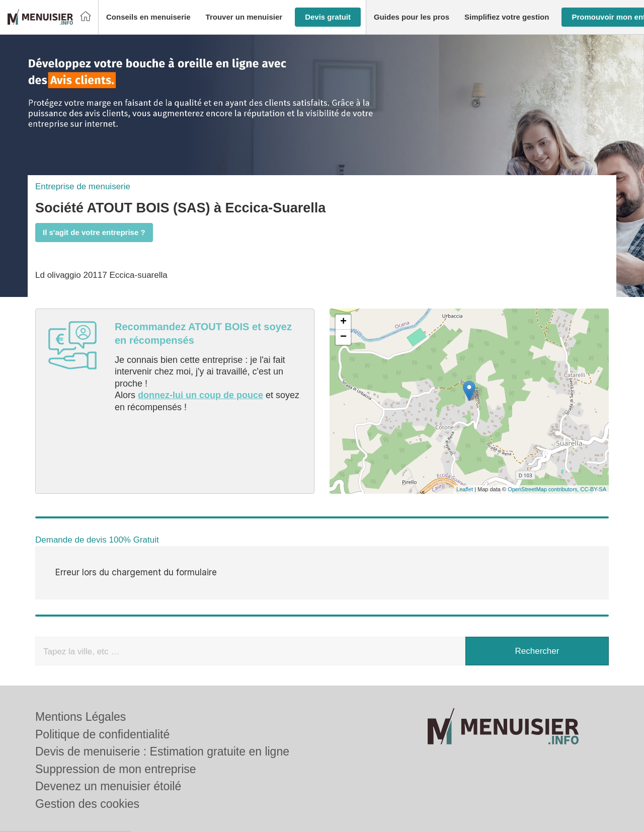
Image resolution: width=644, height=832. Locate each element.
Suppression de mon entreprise (116, 730)
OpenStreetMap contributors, (544, 489)
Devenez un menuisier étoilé (108, 748)
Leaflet (465, 489)
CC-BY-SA (593, 489)
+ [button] (343, 322)
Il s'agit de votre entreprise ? (94, 232)
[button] (148, 17)
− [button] (343, 337)
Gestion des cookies (87, 765)
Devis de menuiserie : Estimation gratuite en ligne (162, 713)
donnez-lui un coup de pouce (200, 395)
